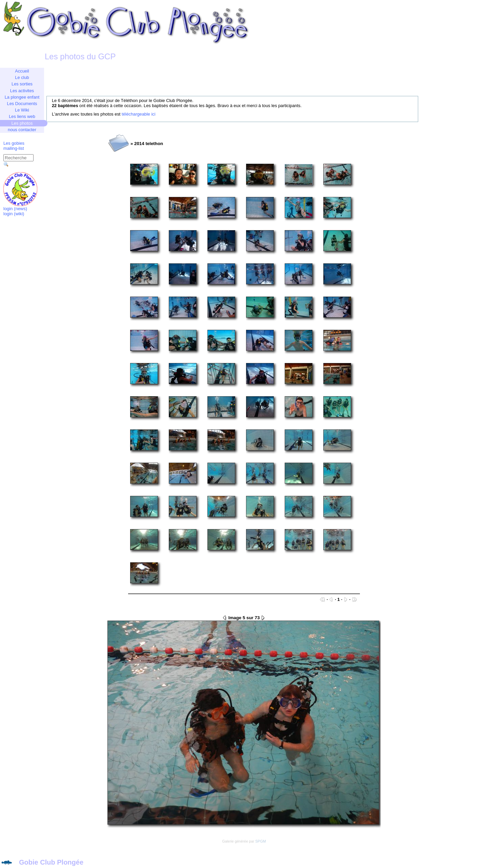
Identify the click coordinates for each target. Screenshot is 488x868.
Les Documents (22, 104)
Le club (22, 77)
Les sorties (22, 84)
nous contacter (22, 130)
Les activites (22, 91)
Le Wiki (22, 110)
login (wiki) (14, 214)
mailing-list (14, 148)
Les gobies (14, 143)
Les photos (22, 123)
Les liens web (22, 116)
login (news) (15, 209)
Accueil (22, 71)
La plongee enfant (22, 97)
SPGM (260, 841)
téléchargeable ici (139, 114)
